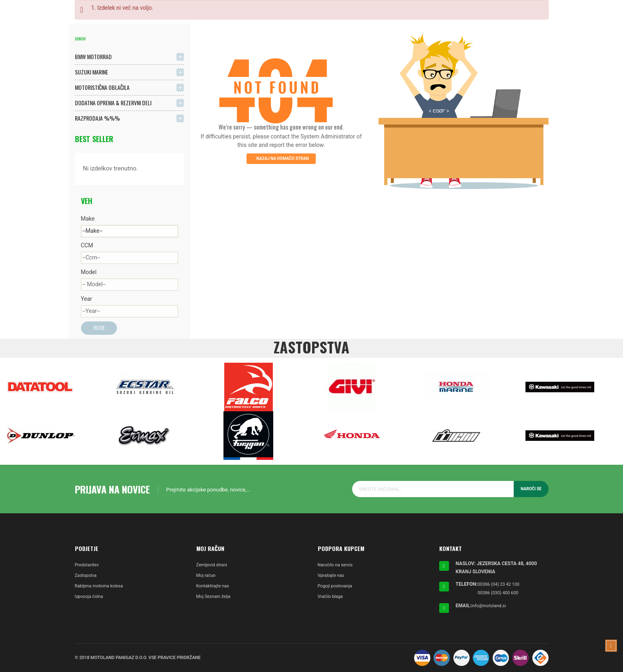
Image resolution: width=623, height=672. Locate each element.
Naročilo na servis (337, 566)
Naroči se (530, 490)
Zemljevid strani (214, 566)
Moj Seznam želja (215, 598)
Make (88, 219)
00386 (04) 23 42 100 (501, 585)
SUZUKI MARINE (91, 72)
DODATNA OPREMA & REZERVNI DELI (113, 103)
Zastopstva (87, 576)
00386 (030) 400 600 (500, 593)
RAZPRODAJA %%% (97, 118)
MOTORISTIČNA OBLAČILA (102, 87)
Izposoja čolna (90, 598)
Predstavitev (88, 566)
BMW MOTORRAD (93, 56)
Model (89, 272)
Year (87, 299)
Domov (80, 39)
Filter (100, 329)
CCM (87, 245)
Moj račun (207, 576)
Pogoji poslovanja (337, 587)
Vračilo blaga (332, 598)
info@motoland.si (490, 606)
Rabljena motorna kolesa (102, 587)
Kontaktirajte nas (215, 587)
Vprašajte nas (333, 576)
